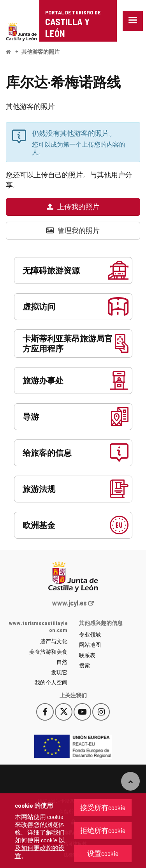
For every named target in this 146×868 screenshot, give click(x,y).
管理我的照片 (73, 230)
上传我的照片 (73, 206)
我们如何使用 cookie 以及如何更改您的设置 (40, 844)
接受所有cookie (103, 807)
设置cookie (103, 853)
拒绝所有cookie (103, 830)
